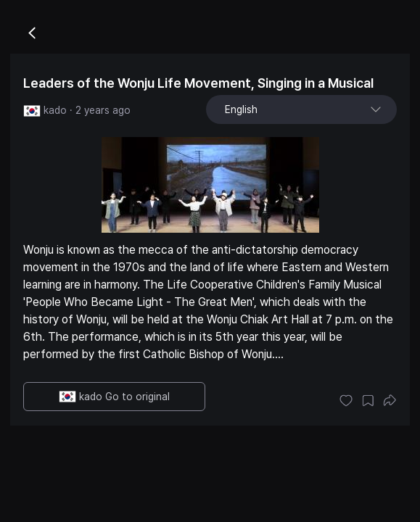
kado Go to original (114, 397)
